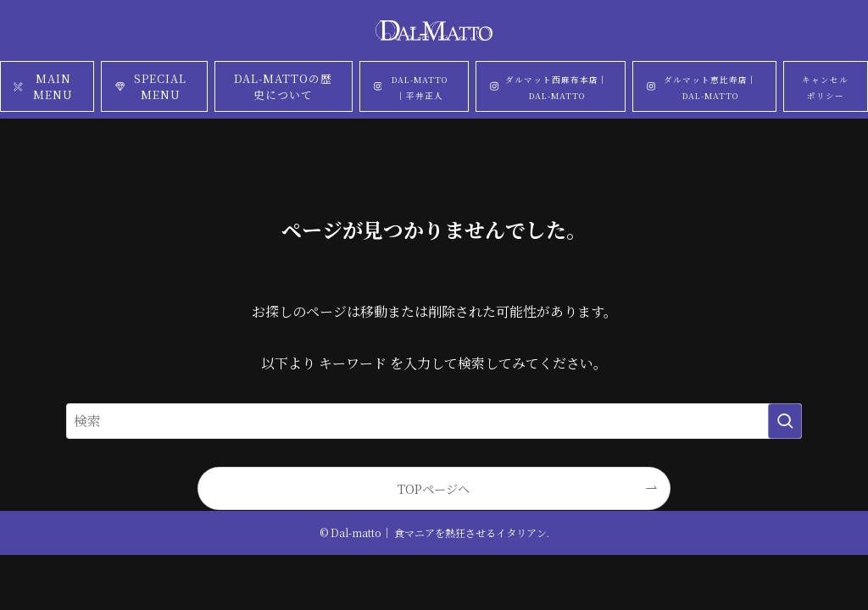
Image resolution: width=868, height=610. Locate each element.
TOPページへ (434, 488)
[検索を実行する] (785, 421)
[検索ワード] (434, 421)
